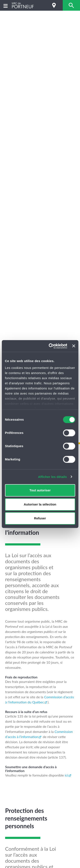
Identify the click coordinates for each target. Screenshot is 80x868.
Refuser (40, 518)
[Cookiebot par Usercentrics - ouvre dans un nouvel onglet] (50, 346)
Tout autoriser (40, 490)
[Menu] (6, 5)
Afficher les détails (52, 477)
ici (66, 775)
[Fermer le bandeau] (74, 346)
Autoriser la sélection (40, 504)
